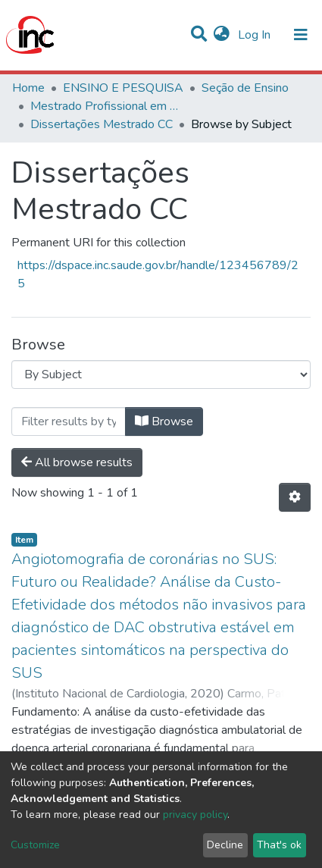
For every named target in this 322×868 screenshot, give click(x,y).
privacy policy (195, 815)
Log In (256, 35)
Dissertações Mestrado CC (102, 124)
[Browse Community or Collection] (161, 374)
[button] (222, 35)
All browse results (77, 462)
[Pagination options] (295, 497)
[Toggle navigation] (301, 35)
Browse (164, 421)
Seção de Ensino (245, 88)
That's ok (279, 845)
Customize (35, 845)
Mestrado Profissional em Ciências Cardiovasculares (106, 106)
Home (28, 88)
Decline (225, 845)
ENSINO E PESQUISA (123, 88)
